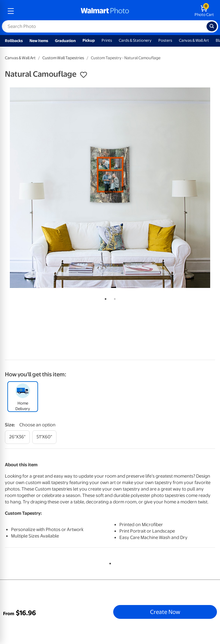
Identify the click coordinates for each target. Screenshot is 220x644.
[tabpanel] (110, 188)
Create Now (165, 612)
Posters (165, 40)
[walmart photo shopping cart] (204, 11)
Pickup (89, 40)
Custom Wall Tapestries (63, 58)
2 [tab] (114, 298)
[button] (83, 75)
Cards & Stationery (135, 40)
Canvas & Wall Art (194, 40)
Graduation (65, 41)
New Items (39, 41)
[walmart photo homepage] (105, 11)
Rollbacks (14, 41)
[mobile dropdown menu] (11, 11)
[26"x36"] (17, 437)
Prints (107, 40)
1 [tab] (104, 298)
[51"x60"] (44, 437)
